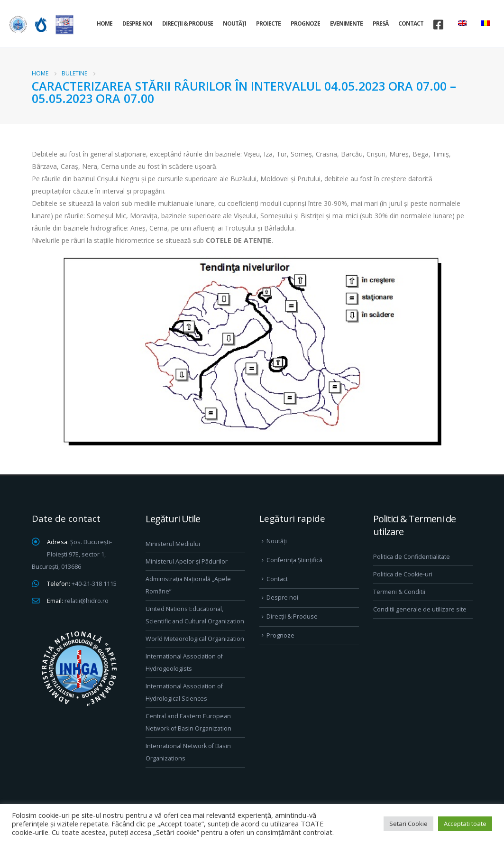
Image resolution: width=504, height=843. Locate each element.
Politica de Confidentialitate (412, 557)
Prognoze (305, 23)
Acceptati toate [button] (465, 824)
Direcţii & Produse (188, 23)
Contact (411, 23)
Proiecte (268, 23)
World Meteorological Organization (195, 639)
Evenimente (346, 23)
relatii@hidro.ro (87, 601)
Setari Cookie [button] (408, 824)
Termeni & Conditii (399, 592)
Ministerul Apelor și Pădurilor (187, 561)
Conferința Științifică (294, 560)
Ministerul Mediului (173, 544)
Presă (380, 23)
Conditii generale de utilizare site (420, 609)
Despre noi (137, 23)
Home (105, 23)
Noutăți (234, 23)
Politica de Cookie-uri (403, 574)
